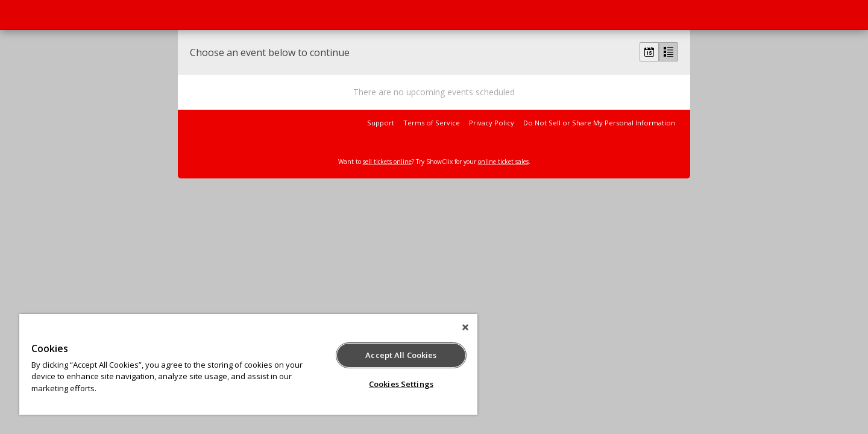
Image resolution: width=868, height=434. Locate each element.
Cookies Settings (401, 384)
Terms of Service (432, 123)
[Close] (465, 327)
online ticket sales (503, 162)
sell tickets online (387, 162)
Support (381, 123)
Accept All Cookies (401, 355)
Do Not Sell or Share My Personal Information (599, 123)
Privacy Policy (492, 123)
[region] (248, 364)
